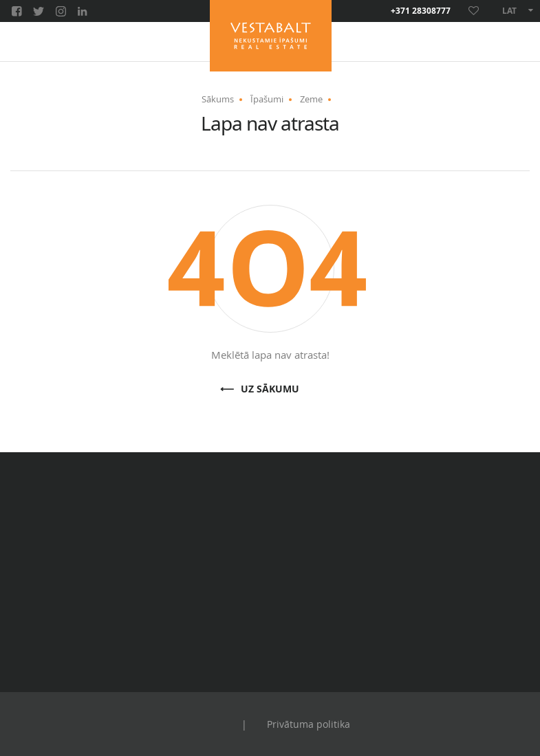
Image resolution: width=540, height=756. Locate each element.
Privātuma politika (309, 724)
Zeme (311, 99)
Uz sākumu (270, 389)
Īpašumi (267, 99)
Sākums (218, 99)
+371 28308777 (421, 11)
